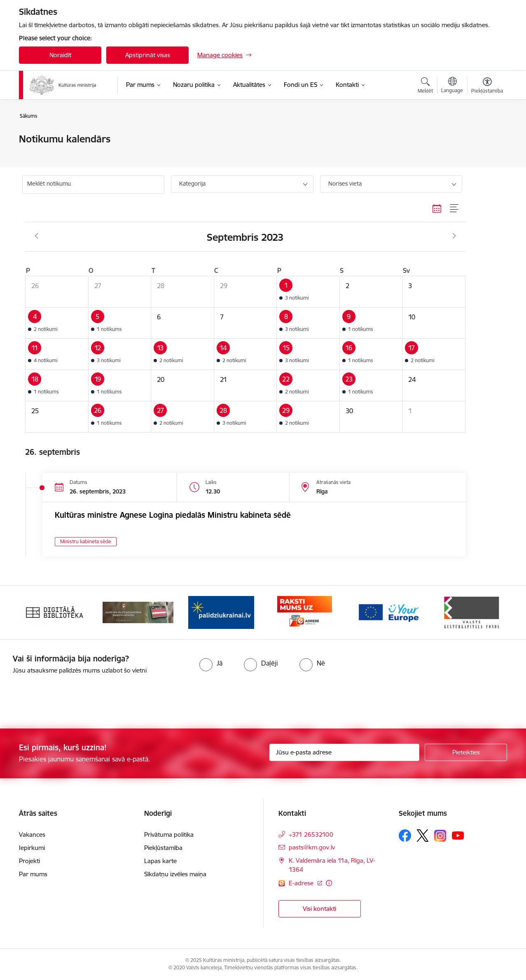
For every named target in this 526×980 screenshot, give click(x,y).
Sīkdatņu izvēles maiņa (175, 874)
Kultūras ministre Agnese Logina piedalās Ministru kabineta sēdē (173, 515)
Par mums (33, 874)
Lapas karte (160, 861)
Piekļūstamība (163, 848)
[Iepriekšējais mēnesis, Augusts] (36, 236)
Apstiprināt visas (148, 55)
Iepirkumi (32, 848)
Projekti (29, 861)
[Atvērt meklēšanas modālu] (425, 86)
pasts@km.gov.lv (312, 847)
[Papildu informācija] (329, 883)
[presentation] (69, 698)
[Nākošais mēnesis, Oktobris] (454, 236)
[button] (308, 292)
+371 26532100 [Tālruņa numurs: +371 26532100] (311, 835)
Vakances (32, 835)
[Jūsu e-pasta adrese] (345, 752)
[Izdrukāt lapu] (487, 136)
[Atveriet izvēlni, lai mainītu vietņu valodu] (452, 86)
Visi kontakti (319, 909)
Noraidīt (60, 55)
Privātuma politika (169, 835)
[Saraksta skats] (455, 208)
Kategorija (192, 184)
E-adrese (302, 883)
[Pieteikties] (466, 752)
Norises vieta (345, 184)
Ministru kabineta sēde (86, 541)
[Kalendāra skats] (437, 208)
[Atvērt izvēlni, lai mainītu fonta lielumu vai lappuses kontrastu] (487, 86)
